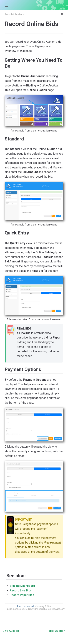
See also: (16, 576)
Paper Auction (56, 631)
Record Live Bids (21, 590)
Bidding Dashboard (22, 586)
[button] (6, 5)
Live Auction (11, 631)
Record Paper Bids (22, 595)
